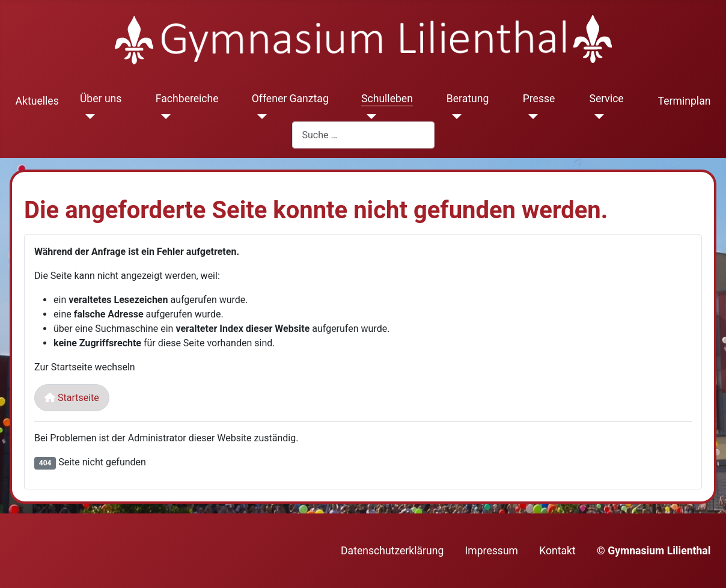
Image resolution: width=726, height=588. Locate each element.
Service (606, 99)
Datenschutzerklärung (392, 551)
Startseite (72, 398)
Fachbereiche (187, 99)
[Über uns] (87, 117)
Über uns (101, 99)
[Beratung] (454, 117)
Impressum (492, 551)
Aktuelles (37, 101)
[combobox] (363, 135)
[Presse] (530, 117)
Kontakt (557, 551)
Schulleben (387, 99)
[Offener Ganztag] (259, 117)
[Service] (596, 117)
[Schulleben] (369, 117)
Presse (539, 99)
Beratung (468, 99)
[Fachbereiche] (163, 117)
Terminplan (685, 101)
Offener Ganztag (290, 99)
